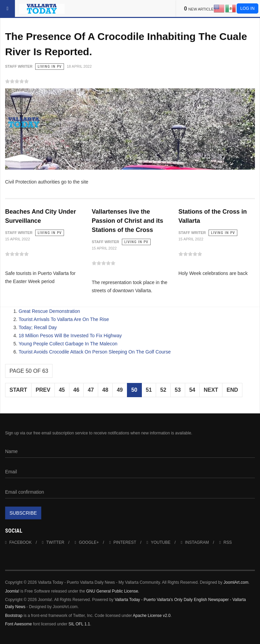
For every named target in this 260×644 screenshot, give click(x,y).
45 (62, 390)
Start (18, 390)
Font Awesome (18, 624)
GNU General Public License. (113, 591)
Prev (43, 390)
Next (211, 390)
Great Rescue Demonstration (49, 311)
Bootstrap (14, 616)
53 (178, 390)
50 (134, 390)
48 (105, 390)
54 (192, 390)
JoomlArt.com (236, 582)
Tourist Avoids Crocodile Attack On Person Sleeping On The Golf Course (95, 352)
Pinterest (123, 542)
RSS (226, 542)
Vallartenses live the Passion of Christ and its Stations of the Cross (127, 221)
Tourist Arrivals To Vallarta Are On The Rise (64, 319)
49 (120, 390)
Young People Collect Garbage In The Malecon (68, 344)
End (232, 390)
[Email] (130, 472)
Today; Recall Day (38, 327)
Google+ (87, 542)
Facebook (18, 542)
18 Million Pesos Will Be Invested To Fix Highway (70, 336)
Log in (247, 8)
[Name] (130, 451)
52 (163, 390)
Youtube (158, 542)
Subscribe (23, 513)
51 (149, 390)
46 (77, 390)
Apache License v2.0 (151, 616)
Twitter (53, 542)
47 (91, 390)
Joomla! (12, 591)
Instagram (195, 542)
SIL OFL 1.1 (79, 624)
